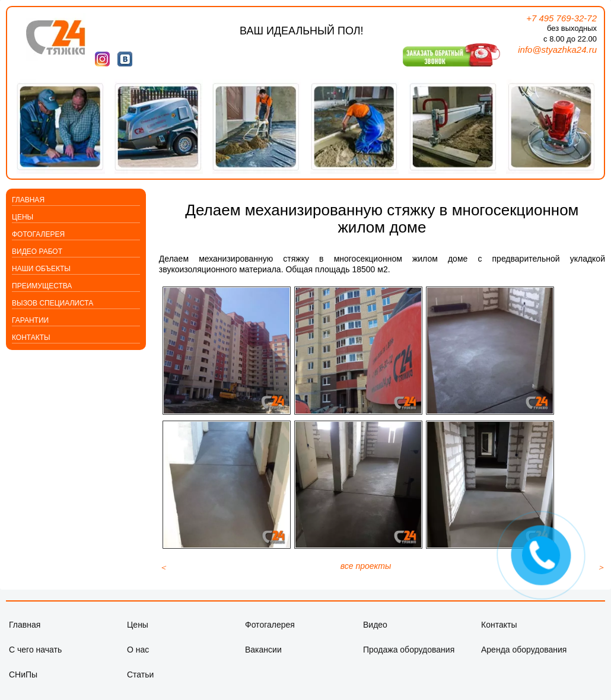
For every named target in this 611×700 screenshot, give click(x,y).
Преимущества (42, 286)
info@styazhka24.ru (557, 50)
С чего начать (35, 657)
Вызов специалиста (52, 303)
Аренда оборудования (524, 657)
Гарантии (30, 320)
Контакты (31, 338)
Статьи (140, 682)
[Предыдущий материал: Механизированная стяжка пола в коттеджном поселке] (163, 574)
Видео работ (37, 252)
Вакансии (263, 657)
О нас (138, 657)
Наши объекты (41, 269)
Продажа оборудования (409, 657)
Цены (23, 217)
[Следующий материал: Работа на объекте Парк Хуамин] (601, 574)
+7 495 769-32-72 (561, 18)
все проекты (366, 573)
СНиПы (23, 682)
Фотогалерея (38, 234)
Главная (28, 200)
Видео (375, 632)
